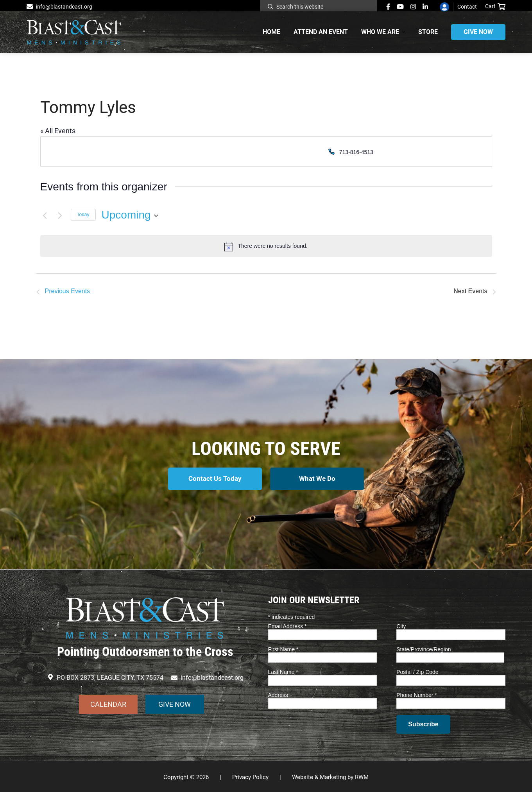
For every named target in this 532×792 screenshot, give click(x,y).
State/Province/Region (424, 648)
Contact (467, 7)
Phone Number (417, 694)
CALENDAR (108, 703)
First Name (283, 648)
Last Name (283, 671)
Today (83, 215)
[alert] (266, 246)
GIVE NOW (175, 703)
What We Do (318, 479)
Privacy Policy (250, 776)
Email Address (287, 625)
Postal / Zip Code (417, 671)
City (401, 625)
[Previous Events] (45, 215)
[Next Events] (60, 215)
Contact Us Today (214, 479)
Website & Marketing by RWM (330, 776)
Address (278, 694)
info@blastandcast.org (64, 7)
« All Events (58, 131)
